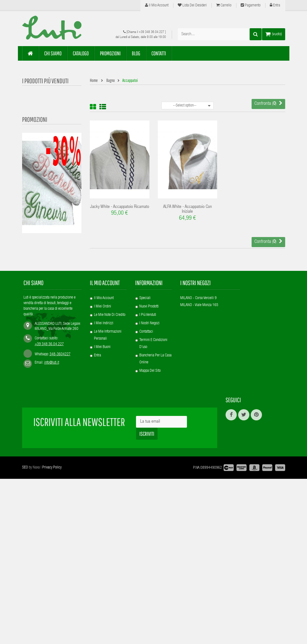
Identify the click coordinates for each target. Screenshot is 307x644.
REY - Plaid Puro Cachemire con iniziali (52, 316)
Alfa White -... (57, 158)
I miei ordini (103, 483)
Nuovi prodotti (149, 483)
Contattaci (146, 508)
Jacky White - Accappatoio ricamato (120, 207)
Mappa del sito (150, 547)
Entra (275, 5)
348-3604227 (60, 531)
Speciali (145, 474)
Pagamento (251, 5)
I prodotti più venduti (45, 81)
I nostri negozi (149, 499)
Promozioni (35, 216)
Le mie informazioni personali (108, 511)
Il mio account (157, 5)
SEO (25, 633)
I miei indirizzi (104, 499)
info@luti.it (52, 539)
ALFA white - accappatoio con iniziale (188, 210)
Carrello (224, 5)
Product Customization (64, 126)
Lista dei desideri (192, 5)
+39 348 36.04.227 (152, 32)
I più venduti (148, 491)
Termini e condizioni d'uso (153, 520)
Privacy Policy (52, 633)
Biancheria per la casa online (155, 535)
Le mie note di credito (110, 491)
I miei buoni (102, 523)
